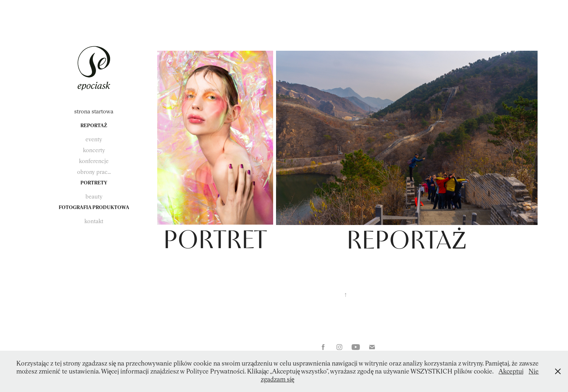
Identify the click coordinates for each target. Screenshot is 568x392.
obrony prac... (94, 172)
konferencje (94, 161)
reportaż (94, 125)
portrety (94, 183)
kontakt (94, 221)
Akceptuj (511, 371)
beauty (94, 197)
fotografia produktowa (94, 207)
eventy (94, 139)
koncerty (94, 150)
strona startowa (94, 111)
